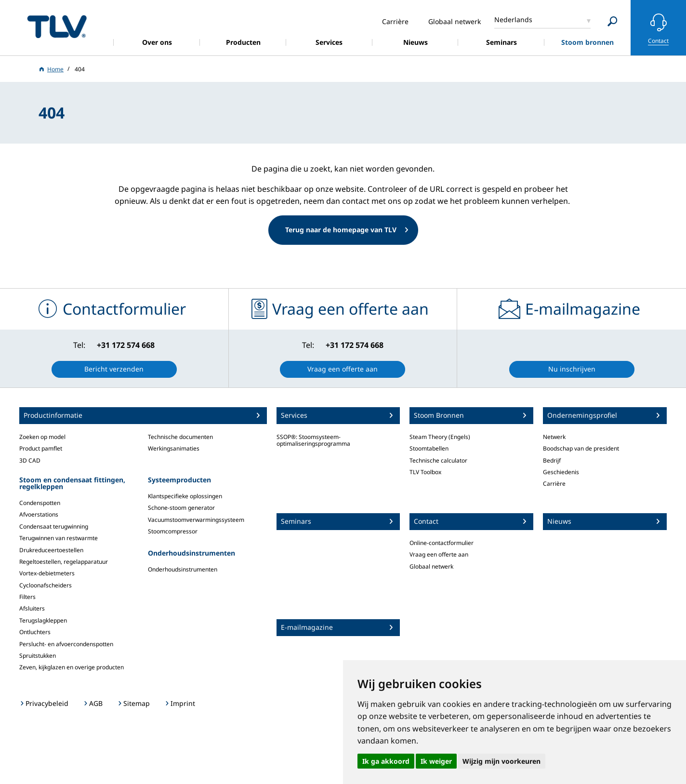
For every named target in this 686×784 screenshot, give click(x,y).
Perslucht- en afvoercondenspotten (66, 644)
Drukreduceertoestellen (51, 550)
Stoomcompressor (173, 531)
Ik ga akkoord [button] (386, 761)
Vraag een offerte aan (439, 554)
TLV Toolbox (425, 472)
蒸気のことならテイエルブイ (57, 26)
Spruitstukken (38, 656)
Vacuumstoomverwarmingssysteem (196, 520)
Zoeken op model (42, 437)
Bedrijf (552, 460)
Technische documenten (180, 437)
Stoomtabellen (429, 448)
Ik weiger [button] (436, 761)
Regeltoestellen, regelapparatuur (64, 562)
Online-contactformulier (442, 543)
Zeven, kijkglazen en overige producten (72, 667)
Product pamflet (41, 448)
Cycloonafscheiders (46, 585)
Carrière (554, 484)
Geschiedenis (561, 472)
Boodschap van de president (581, 448)
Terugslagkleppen (43, 620)
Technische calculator (438, 460)
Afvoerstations (39, 514)
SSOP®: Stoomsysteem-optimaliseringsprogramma (313, 440)
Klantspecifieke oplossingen (185, 496)
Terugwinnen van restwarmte (59, 538)
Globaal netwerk (431, 566)
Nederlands (513, 20)
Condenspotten (40, 503)
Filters (27, 597)
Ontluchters (35, 632)
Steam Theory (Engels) (440, 437)
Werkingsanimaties (174, 448)
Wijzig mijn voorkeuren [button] (501, 761)
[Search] (613, 21)
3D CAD (30, 460)
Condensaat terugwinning (54, 526)
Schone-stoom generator (181, 508)
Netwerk (554, 437)
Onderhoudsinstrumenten (183, 569)
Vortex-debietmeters (47, 573)
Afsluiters (32, 608)
